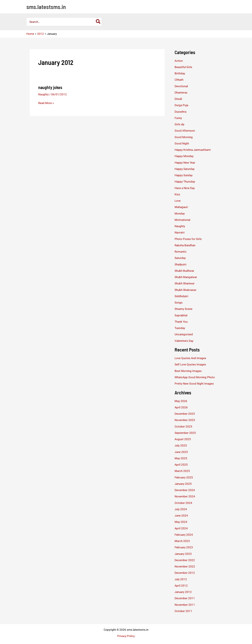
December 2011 (185, 598)
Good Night (182, 143)
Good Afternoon (185, 131)
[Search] (98, 22)
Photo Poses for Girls (188, 239)
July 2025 (181, 445)
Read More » (46, 103)
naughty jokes (50, 87)
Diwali (178, 99)
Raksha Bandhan (185, 245)
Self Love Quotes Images (190, 364)
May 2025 (181, 458)
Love (178, 201)
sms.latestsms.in (46, 7)
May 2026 (181, 401)
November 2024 (185, 496)
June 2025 (181, 452)
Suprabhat (181, 315)
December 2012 (185, 573)
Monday (180, 214)
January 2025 (183, 484)
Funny (178, 118)
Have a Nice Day (185, 188)
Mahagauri (181, 207)
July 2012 (181, 579)
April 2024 (181, 528)
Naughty (43, 94)
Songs (179, 303)
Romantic (181, 252)
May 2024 (181, 522)
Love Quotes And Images (190, 358)
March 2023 (182, 541)
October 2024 (183, 503)
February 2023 (184, 547)
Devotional (181, 86)
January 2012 (183, 592)
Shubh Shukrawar (185, 290)
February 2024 (184, 535)
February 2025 (184, 477)
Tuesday (180, 328)
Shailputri (180, 264)
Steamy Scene (183, 309)
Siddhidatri (181, 296)
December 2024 (185, 490)
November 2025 (185, 420)
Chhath (179, 80)
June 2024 (181, 516)
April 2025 (181, 465)
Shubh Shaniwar (185, 283)
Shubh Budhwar (184, 271)
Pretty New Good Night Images (194, 384)
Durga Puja (181, 105)
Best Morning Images (188, 371)
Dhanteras (181, 93)
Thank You (181, 322)
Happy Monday (184, 156)
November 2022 (185, 566)
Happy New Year (185, 163)
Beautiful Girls (183, 67)
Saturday (180, 258)
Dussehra (180, 112)
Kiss (177, 194)
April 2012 (181, 586)
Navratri (180, 232)
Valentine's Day (184, 341)
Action (179, 61)
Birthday (180, 73)
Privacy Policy (126, 636)
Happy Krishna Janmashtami (193, 150)
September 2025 (185, 433)
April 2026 (181, 407)
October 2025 (183, 427)
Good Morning (184, 137)
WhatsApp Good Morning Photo (195, 377)
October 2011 (183, 611)
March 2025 (182, 471)
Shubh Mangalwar (186, 277)
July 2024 (181, 509)
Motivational (182, 220)
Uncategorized (184, 334)
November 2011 (185, 605)
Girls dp (179, 124)
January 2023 (183, 554)
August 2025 (183, 439)
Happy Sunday (184, 175)
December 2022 (185, 560)
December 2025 (185, 414)
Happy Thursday (185, 182)
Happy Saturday (185, 169)
